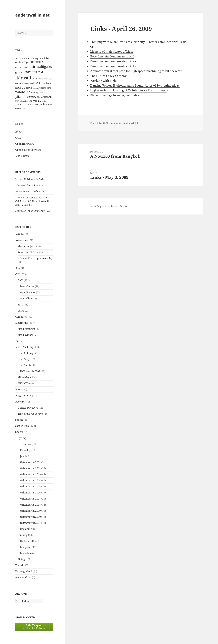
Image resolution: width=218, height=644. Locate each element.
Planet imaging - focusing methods (114, 95)
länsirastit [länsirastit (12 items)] (19, 83)
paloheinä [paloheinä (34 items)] (23, 92)
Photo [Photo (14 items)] (34, 92)
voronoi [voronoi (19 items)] (39, 104)
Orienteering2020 (30, 517)
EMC (20, 305)
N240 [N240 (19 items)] (38, 83)
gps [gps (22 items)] (50, 67)
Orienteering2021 (30, 523)
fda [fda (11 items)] (30, 67)
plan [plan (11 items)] (41, 97)
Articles (20, 234)
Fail (17, 341)
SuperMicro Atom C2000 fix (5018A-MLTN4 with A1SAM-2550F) (32, 201)
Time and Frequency (30, 414)
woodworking (23, 577)
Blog (18, 268)
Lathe (21, 311)
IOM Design (24, 359)
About (19, 132)
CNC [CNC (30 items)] (47, 58)
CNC (18, 274)
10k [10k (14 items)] (17, 58)
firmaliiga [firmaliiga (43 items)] (40, 66)
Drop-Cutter (27, 286)
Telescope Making (28, 252)
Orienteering (25, 444)
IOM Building (25, 353)
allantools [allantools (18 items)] (29, 58)
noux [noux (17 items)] (18, 88)
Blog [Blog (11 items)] (36, 59)
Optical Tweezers (28, 408)
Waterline (26, 299)
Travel (19, 565)
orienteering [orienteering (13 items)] (46, 88)
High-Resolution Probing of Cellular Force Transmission (128, 90)
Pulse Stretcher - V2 (38, 185)
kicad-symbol (25, 335)
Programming (23, 396)
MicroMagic (25, 377)
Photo (19, 389)
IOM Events (24, 365)
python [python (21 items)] (48, 97)
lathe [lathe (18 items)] (35, 79)
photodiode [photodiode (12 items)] (42, 93)
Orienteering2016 (30, 493)
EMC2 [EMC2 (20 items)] (40, 62)
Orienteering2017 (30, 499)
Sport (18, 432)
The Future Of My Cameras (109, 76)
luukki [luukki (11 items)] (50, 79)
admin (117, 123)
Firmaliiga (26, 450)
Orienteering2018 (30, 505)
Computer (21, 317)
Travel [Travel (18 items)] (19, 104)
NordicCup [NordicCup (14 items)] (47, 83)
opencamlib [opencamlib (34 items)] (31, 87)
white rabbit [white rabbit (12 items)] (20, 108)
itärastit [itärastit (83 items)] (23, 78)
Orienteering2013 (30, 474)
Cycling (22, 438)
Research (21, 402)
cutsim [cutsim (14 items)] (18, 62)
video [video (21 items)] (31, 104)
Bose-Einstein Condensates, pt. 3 (112, 56)
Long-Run (26, 547)
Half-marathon (29, 541)
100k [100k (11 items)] (21, 59)
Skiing (21, 559)
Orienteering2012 (30, 468)
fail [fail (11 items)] (27, 67)
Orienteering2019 (30, 511)
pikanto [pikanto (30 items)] (21, 97)
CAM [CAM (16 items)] (41, 58)
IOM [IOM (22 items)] (40, 72)
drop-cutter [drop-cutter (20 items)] (29, 62)
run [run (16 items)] (17, 101)
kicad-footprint (26, 329)
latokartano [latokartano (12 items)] (42, 79)
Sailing (19, 420)
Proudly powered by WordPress (109, 206)
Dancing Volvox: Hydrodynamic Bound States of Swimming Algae (135, 86)
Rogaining (26, 529)
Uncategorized (24, 571)
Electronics (22, 323)
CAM (18, 138)
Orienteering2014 (30, 480)
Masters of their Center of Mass (112, 52)
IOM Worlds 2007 (30, 371)
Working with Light (104, 81)
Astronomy (22, 240)
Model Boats (22, 156)
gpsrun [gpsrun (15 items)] (19, 72)
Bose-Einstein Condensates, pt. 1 (112, 66)
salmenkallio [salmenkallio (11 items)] (25, 101)
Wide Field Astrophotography (35, 258)
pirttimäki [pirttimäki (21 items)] (33, 97)
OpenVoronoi (28, 292)
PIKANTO (23, 383)
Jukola (24, 456)
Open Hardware (25, 144)
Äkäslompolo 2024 (34, 179)
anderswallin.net (32, 15)
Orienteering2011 (30, 462)
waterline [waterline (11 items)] (48, 105)
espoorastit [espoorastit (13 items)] (20, 67)
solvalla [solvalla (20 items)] (35, 101)
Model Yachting (24, 347)
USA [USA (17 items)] (25, 104)
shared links (22, 426)
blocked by (34, 627)
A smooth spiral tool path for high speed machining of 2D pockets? (136, 71)
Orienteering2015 (30, 486)
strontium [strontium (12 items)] (43, 101)
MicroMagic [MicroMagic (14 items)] (29, 83)
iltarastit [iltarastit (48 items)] (30, 72)
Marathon (26, 553)
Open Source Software (28, 150)
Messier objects (27, 246)
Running (23, 535)
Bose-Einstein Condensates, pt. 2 (112, 61)
